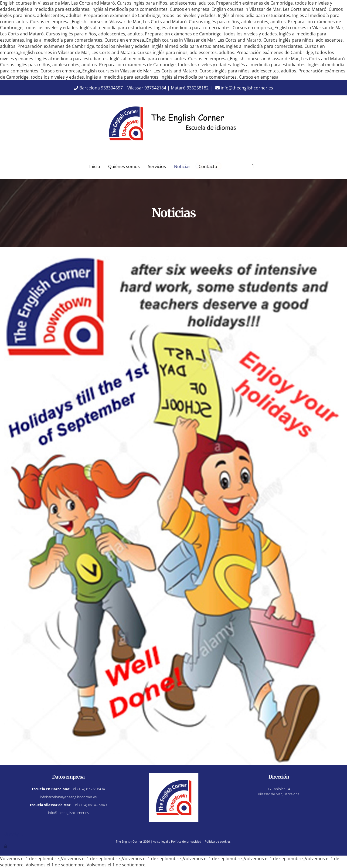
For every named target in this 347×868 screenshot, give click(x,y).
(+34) (91, 789)
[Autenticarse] (6, 846)
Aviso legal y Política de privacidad (177, 841)
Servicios (157, 166)
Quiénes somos (124, 166)
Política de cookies (217, 841)
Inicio (95, 166)
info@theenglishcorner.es (244, 88)
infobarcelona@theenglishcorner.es (68, 797)
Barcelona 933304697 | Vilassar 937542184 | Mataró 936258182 (141, 88)
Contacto (208, 166)
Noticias (182, 166)
